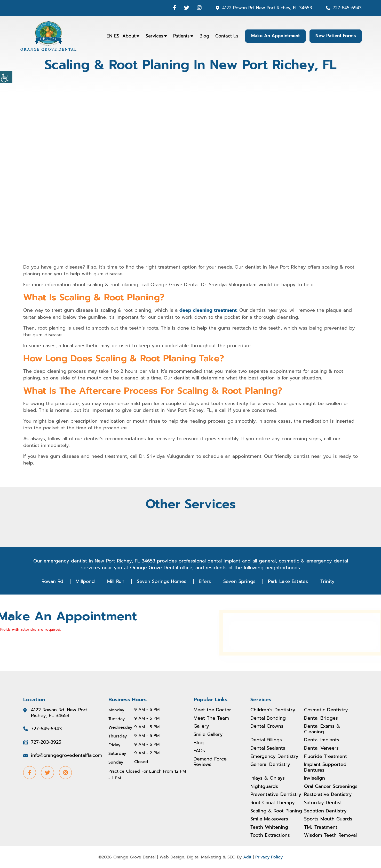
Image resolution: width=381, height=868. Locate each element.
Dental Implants (322, 740)
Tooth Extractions (270, 835)
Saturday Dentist (323, 803)
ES (116, 36)
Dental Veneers (321, 748)
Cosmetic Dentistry (326, 710)
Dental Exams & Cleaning (322, 729)
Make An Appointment (275, 36)
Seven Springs (239, 581)
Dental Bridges (321, 718)
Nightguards (264, 786)
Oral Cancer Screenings (331, 786)
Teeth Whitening (269, 827)
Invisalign (315, 778)
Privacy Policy (269, 857)
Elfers (205, 581)
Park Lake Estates (288, 581)
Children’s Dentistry (273, 710)
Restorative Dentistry (328, 795)
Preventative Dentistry (276, 795)
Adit (247, 857)
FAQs (199, 751)
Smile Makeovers (269, 819)
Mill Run (116, 581)
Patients (181, 36)
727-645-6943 (347, 8)
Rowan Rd (52, 581)
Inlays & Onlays (268, 778)
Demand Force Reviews (210, 762)
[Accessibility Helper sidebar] (6, 77)
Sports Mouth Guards (328, 819)
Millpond (85, 581)
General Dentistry (270, 765)
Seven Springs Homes (162, 581)
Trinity (327, 581)
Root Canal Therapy (273, 803)
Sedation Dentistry (325, 811)
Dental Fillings (266, 740)
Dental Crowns (267, 726)
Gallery (201, 726)
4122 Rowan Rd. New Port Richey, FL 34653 (267, 8)
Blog (204, 36)
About (128, 36)
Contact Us (226, 36)
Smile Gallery (208, 734)
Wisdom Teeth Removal (330, 835)
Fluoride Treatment (326, 756)
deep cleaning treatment (208, 310)
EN (109, 36)
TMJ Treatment (321, 827)
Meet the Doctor (212, 710)
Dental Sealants (268, 748)
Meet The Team (211, 718)
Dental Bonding (268, 718)
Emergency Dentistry (274, 756)
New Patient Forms (335, 36)
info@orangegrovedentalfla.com (66, 756)
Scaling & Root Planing (276, 811)
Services (154, 36)
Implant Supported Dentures (325, 767)
